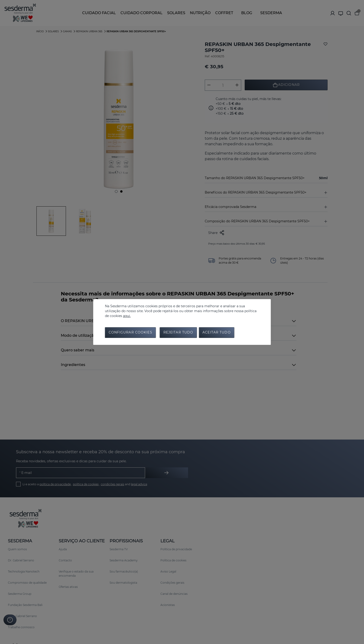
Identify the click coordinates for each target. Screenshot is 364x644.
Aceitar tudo (216, 333)
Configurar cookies (130, 333)
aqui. (127, 315)
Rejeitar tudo (178, 333)
